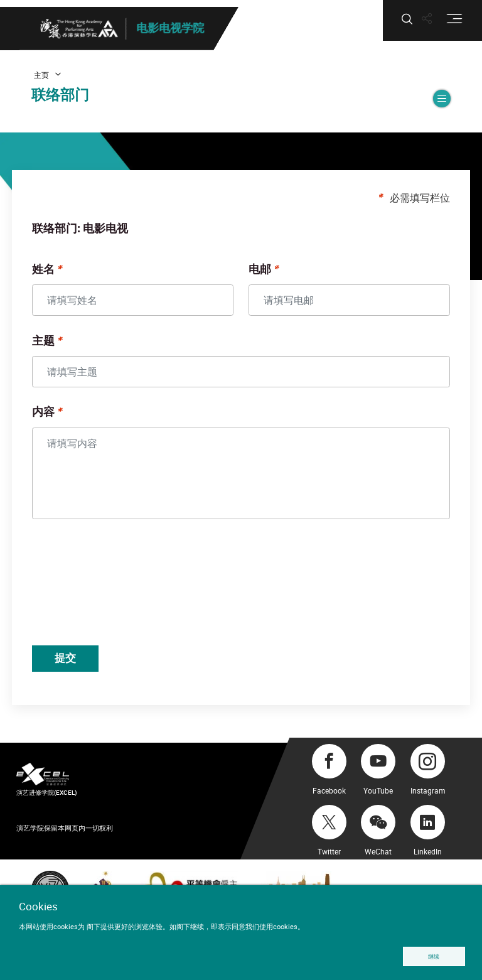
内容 (55, 418)
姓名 (55, 275)
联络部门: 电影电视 (92, 235)
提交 (80, 664)
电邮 (260, 275)
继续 (433, 956)
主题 (55, 347)
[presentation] (141, 590)
